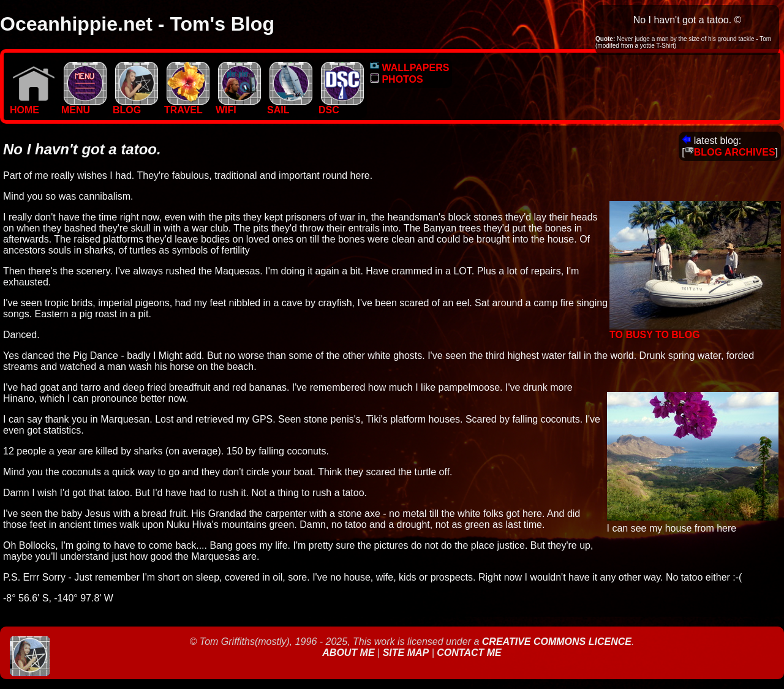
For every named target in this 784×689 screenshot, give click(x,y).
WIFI (238, 106)
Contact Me (469, 653)
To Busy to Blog (695, 330)
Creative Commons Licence (557, 642)
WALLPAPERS (409, 68)
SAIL (290, 106)
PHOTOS (397, 79)
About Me (350, 653)
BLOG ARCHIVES (730, 152)
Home (32, 106)
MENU (84, 106)
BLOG (135, 106)
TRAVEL (187, 106)
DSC (341, 106)
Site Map (406, 653)
